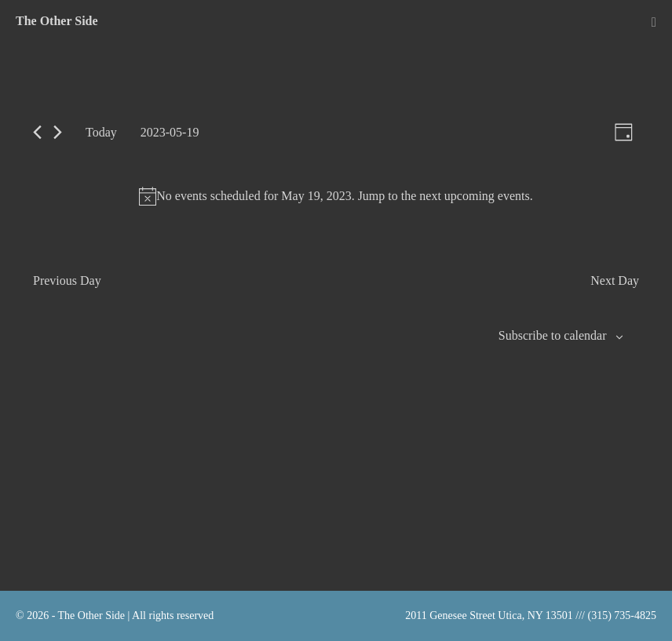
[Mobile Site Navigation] (654, 22)
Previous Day (67, 280)
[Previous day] (37, 132)
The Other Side (57, 21)
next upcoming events (474, 196)
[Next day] (58, 132)
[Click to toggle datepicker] (170, 132)
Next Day (615, 280)
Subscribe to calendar (553, 335)
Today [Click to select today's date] (101, 132)
